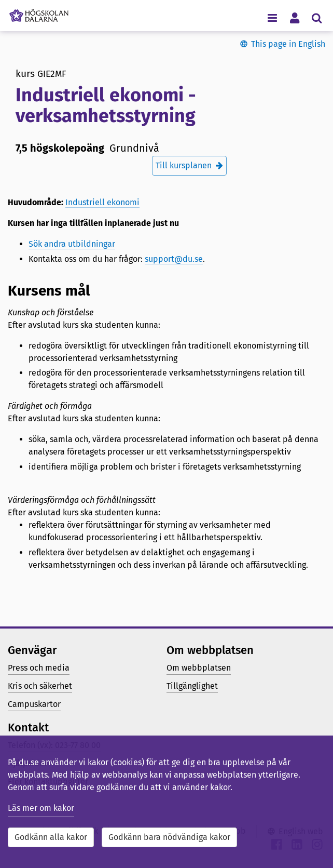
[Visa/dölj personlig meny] (294, 17)
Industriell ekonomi (102, 202)
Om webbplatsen (199, 668)
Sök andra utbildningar (72, 244)
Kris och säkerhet (40, 686)
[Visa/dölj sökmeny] (317, 17)
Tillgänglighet (192, 686)
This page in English (288, 44)
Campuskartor (34, 704)
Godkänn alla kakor (51, 837)
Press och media (39, 668)
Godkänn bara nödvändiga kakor (169, 837)
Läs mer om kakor (41, 808)
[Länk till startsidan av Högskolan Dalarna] (39, 13)
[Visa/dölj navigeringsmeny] (272, 17)
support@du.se (174, 259)
